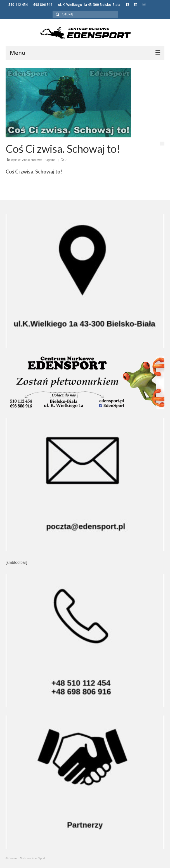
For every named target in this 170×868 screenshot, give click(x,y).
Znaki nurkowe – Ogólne (39, 160)
